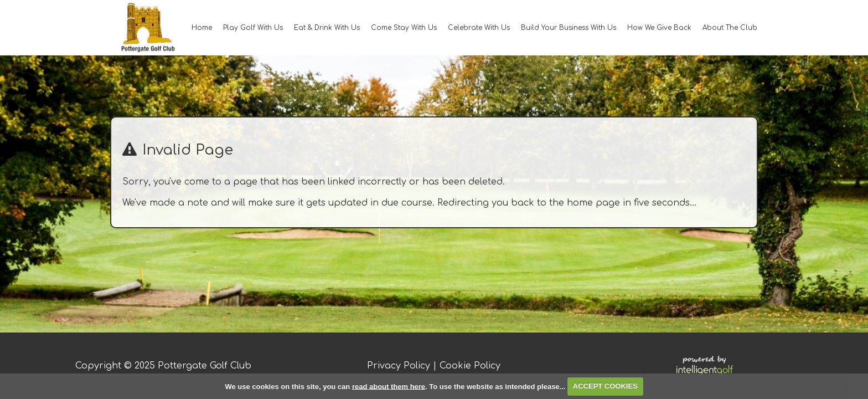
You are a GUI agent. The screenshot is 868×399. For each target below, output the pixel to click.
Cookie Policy (470, 366)
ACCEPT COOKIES (605, 386)
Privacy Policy (399, 366)
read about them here (389, 386)
